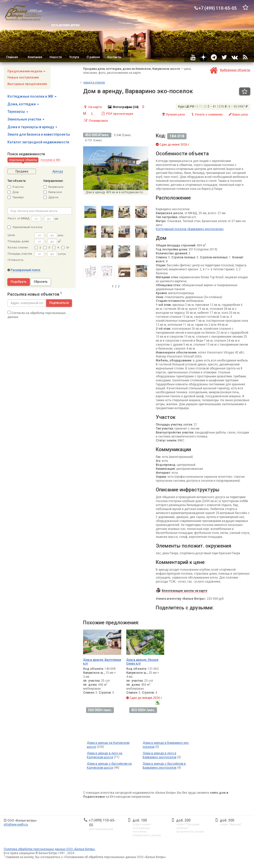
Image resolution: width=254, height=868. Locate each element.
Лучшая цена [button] (173, 114)
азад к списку (94, 82)
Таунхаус (16, 197)
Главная (12, 57)
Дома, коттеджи (23, 104)
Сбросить (41, 282)
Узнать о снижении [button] (206, 114)
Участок (16, 187)
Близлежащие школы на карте (185, 591)
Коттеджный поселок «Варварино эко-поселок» (190, 229)
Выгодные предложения (27, 84)
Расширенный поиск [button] (26, 270)
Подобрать (19, 282)
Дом (13, 192)
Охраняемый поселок (25, 227)
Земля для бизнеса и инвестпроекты (39, 134)
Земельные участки (26, 119)
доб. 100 (140, 820)
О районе (93, 57)
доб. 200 (183, 820)
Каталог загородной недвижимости (38, 142)
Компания (35, 57)
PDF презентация (117, 114)
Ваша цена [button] (238, 114)
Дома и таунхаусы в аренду (32, 127)
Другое (51, 197)
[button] (23, 160)
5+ (65, 248)
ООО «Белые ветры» (22, 821)
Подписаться (59, 303)
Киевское (53, 192)
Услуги (74, 57)
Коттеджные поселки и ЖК (32, 96)
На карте (93, 107)
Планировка (96, 121)
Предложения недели (26, 71)
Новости (56, 57)
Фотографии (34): (123, 107)
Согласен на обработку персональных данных (37, 315)
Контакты (114, 57)
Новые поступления (23, 77)
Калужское (53, 187)
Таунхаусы (18, 112)
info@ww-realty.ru (16, 825)
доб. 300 (227, 820)
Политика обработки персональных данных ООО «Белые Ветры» (49, 849)
